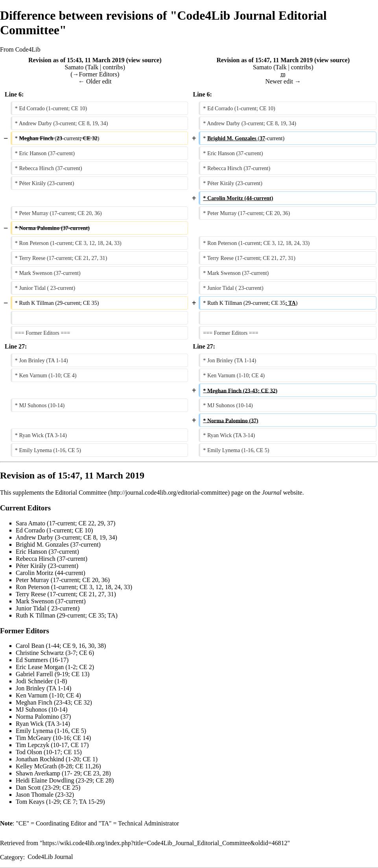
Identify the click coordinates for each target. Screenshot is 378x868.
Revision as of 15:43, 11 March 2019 (77, 60)
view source (144, 60)
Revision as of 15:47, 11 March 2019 (265, 60)
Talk (93, 67)
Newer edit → (283, 81)
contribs (113, 67)
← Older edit (95, 81)
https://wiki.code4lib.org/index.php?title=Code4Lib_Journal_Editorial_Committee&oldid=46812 (165, 843)
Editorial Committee (81, 492)
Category (12, 857)
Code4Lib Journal (50, 857)
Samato (74, 67)
